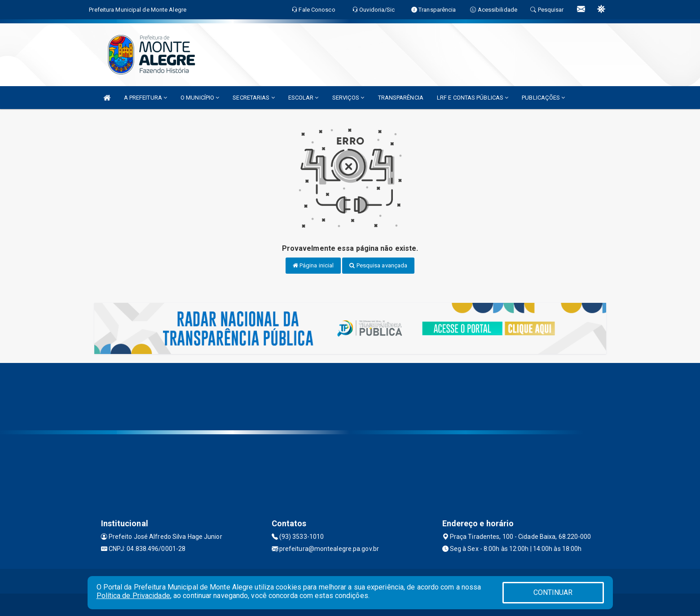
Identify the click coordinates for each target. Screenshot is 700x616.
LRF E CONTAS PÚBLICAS (473, 98)
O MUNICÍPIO (200, 98)
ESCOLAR (304, 98)
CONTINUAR (553, 592)
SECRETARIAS (253, 98)
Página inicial (313, 265)
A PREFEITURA (145, 98)
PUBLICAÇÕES (543, 98)
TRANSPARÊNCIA (401, 98)
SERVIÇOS (348, 98)
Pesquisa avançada (378, 265)
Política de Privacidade (133, 596)
